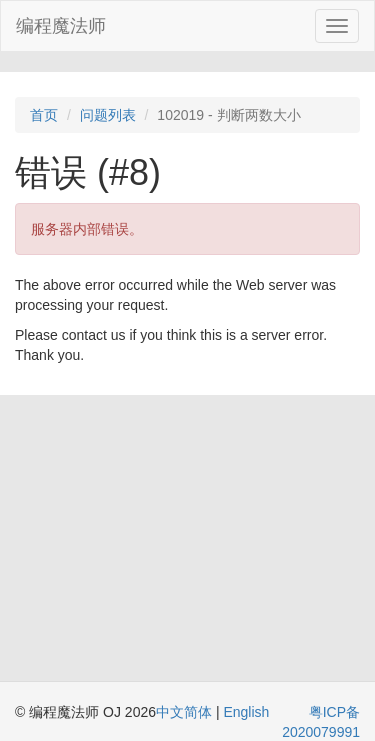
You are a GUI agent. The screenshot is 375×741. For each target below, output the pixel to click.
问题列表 (108, 115)
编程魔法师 (61, 26)
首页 (44, 115)
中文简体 (186, 712)
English (246, 712)
